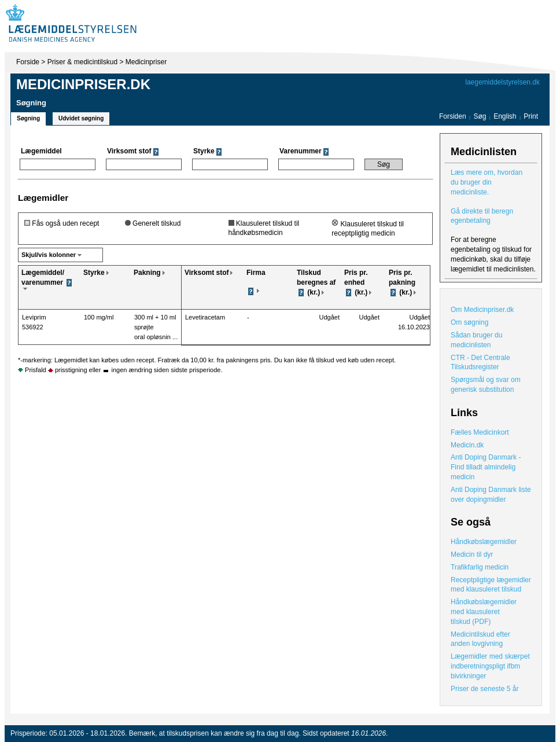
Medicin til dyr (472, 554)
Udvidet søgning (81, 118)
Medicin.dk (467, 445)
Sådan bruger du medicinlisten (476, 340)
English (506, 116)
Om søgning (469, 322)
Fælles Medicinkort (480, 432)
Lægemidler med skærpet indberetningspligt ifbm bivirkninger (490, 666)
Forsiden (453, 116)
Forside (28, 62)
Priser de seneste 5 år (485, 689)
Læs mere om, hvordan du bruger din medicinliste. (487, 182)
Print (531, 116)
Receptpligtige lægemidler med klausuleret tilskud (491, 585)
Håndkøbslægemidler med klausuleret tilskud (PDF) (484, 612)
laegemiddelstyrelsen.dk (502, 82)
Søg (480, 116)
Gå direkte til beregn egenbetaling (482, 216)
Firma (256, 273)
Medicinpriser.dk (83, 84)
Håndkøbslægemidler (484, 542)
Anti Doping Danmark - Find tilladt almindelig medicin (486, 467)
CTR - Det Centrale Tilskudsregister (480, 363)
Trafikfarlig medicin (480, 567)
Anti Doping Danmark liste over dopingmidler (491, 495)
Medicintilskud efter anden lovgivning (480, 639)
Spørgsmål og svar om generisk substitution (486, 385)
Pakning (147, 273)
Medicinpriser (146, 62)
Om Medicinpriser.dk (482, 310)
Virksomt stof (207, 273)
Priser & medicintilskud (82, 62)
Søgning (28, 118)
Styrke (94, 273)
